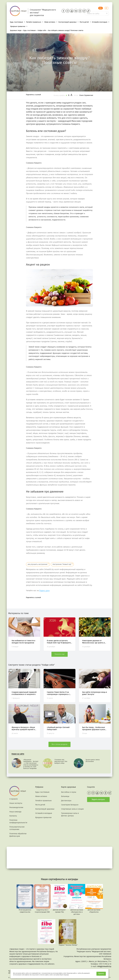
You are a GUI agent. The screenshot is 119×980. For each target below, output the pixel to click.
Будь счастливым (18, 22)
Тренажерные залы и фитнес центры (70, 814)
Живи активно (51, 22)
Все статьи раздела (59, 744)
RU (101, 8)
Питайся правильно (35, 22)
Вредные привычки (19, 26)
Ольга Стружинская (86, 95)
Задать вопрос (98, 799)
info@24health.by (104, 966)
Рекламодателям (16, 807)
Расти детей (85, 22)
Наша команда (15, 812)
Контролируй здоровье (69, 22)
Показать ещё (60, 654)
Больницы (65, 796)
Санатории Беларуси (70, 805)
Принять (101, 974)
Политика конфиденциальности (18, 821)
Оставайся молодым (101, 22)
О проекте (14, 799)
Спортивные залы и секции (72, 809)
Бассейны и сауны (69, 792)
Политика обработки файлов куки (18, 835)
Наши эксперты (16, 803)
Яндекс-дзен (44, 591)
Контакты (13, 816)
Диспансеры (66, 801)
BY (106, 8)
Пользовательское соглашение (17, 828)
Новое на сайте (18, 754)
